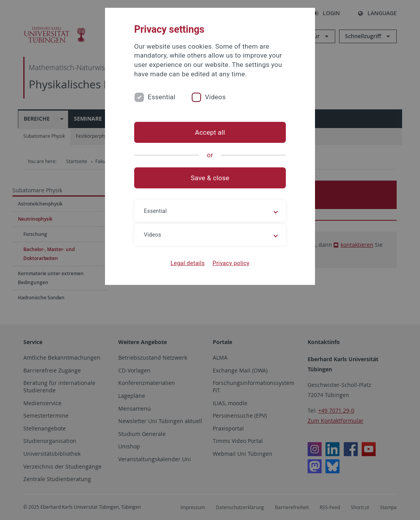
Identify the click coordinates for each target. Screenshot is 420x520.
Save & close (210, 178)
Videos (215, 97)
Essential (162, 97)
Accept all (210, 132)
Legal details (188, 263)
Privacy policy (231, 263)
